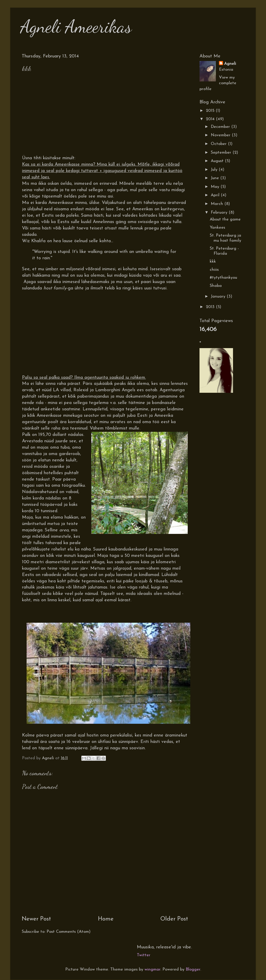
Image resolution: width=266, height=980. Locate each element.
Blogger (193, 970)
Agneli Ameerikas (76, 27)
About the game (225, 219)
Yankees (217, 228)
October (219, 144)
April (216, 195)
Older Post (174, 919)
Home (106, 919)
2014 (211, 119)
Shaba (216, 286)
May (216, 187)
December (221, 127)
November (221, 135)
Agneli (230, 64)
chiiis (214, 270)
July (215, 170)
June (215, 178)
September (222, 153)
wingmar (152, 970)
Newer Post (36, 919)
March (218, 204)
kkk (213, 262)
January (219, 297)
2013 (211, 307)
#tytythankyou (223, 278)
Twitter (144, 955)
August (218, 161)
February (220, 213)
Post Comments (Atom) (69, 932)
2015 (211, 111)
